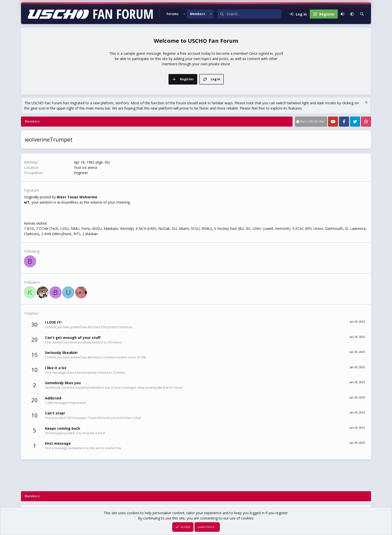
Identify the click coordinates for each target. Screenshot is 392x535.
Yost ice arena (85, 167)
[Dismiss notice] (366, 103)
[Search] (254, 14)
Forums (172, 14)
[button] (184, 14)
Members (197, 14)
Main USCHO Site (312, 121)
